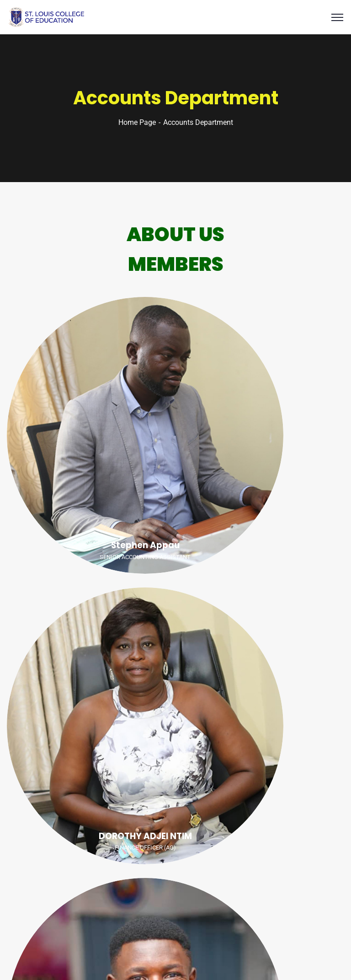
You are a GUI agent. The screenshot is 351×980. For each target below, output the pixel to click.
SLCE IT (222, 959)
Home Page (137, 122)
